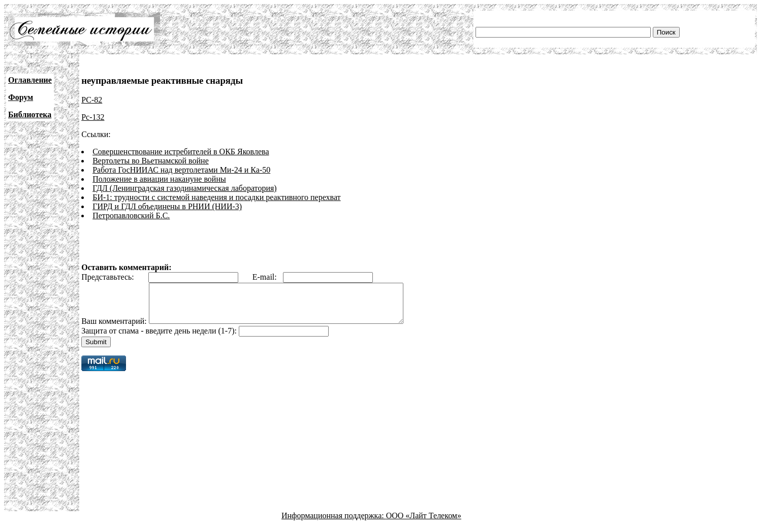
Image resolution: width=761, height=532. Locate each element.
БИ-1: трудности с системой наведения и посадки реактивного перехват (216, 197)
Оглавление (30, 80)
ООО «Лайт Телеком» (424, 523)
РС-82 (92, 100)
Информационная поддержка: (334, 523)
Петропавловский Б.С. (131, 215)
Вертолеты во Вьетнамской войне (151, 161)
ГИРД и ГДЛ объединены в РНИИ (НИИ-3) (167, 206)
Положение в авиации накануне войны (159, 179)
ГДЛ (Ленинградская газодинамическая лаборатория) (184, 188)
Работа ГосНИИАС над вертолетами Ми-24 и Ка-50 (181, 170)
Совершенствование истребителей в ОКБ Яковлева (181, 152)
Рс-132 (93, 117)
